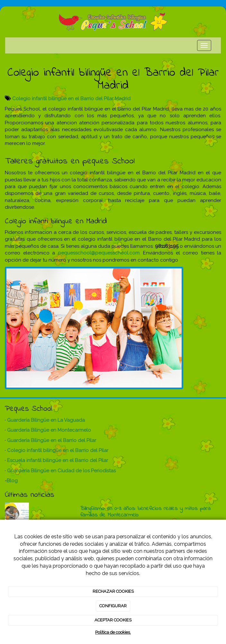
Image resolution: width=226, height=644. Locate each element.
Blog (12, 481)
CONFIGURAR (113, 606)
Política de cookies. (113, 632)
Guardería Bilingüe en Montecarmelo (49, 430)
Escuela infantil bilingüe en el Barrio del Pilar (58, 460)
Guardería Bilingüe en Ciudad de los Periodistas (61, 471)
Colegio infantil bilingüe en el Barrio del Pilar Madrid (71, 99)
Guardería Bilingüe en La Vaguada (46, 420)
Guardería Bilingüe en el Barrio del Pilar (52, 440)
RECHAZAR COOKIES (113, 591)
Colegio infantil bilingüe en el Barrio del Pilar (58, 450)
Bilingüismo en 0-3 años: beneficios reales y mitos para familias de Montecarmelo (145, 512)
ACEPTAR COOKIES (113, 620)
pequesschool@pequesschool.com (99, 253)
